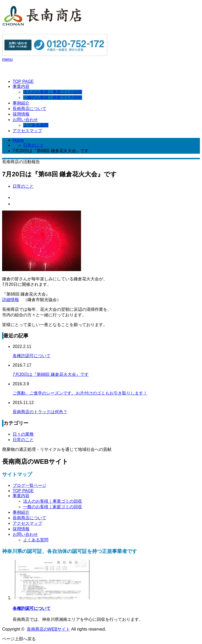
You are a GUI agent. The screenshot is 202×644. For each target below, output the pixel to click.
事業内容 (21, 86)
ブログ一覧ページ (29, 485)
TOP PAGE (23, 81)
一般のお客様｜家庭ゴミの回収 (53, 98)
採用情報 (21, 114)
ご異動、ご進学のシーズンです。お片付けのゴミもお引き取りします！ (80, 393)
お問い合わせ (25, 120)
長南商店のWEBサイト (48, 629)
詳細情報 (11, 300)
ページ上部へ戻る (19, 639)
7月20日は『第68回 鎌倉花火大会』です (51, 374)
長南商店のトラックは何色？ (40, 412)
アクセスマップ (27, 131)
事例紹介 (21, 103)
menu (7, 59)
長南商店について (29, 109)
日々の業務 (23, 434)
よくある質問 (36, 125)
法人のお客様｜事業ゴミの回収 (53, 92)
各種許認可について (32, 356)
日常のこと (34, 145)
